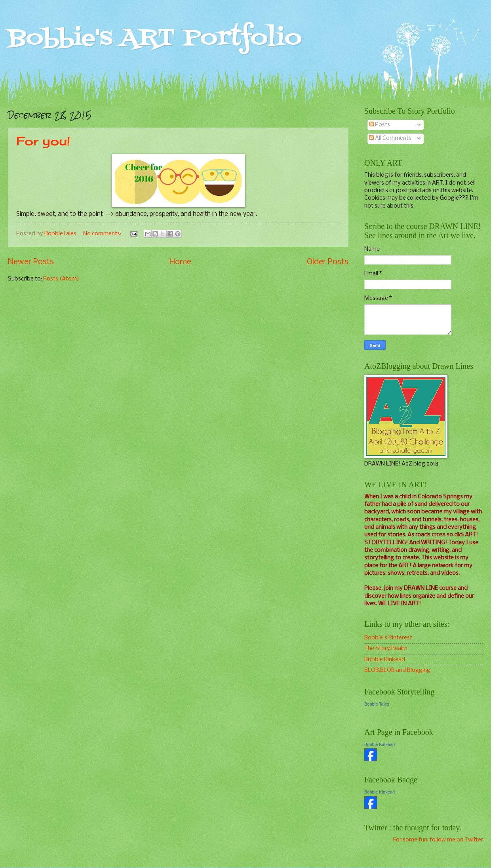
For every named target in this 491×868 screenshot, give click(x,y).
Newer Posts (31, 262)
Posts (380, 125)
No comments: (103, 234)
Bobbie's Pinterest (388, 638)
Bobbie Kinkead (385, 660)
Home (180, 262)
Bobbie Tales (377, 704)
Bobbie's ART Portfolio (155, 39)
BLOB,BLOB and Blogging (397, 670)
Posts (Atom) (61, 279)
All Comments (390, 138)
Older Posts (328, 262)
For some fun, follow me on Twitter (438, 840)
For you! (43, 141)
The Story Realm (386, 649)
